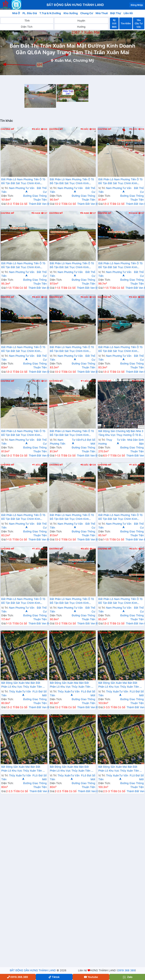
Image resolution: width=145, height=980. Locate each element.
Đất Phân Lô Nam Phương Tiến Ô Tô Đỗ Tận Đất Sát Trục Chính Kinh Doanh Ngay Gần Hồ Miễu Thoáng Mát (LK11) (23, 349)
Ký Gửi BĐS (114, 23)
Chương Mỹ (7, 129)
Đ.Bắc (36, 129)
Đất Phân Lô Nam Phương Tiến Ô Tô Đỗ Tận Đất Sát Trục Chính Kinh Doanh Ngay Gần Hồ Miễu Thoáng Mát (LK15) (23, 517)
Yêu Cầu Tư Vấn (139, 23)
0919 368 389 (126, 970)
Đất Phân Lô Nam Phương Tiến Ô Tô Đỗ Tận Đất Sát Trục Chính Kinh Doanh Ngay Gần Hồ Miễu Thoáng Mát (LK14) (72, 433)
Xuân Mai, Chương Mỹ (74, 60)
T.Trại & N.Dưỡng (50, 13)
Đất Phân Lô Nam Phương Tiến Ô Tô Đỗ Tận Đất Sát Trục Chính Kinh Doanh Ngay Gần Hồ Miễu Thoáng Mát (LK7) (120, 182)
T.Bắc (85, 381)
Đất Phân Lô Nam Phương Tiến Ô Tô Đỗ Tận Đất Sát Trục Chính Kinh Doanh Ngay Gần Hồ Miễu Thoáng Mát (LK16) (120, 517)
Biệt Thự (116, 13)
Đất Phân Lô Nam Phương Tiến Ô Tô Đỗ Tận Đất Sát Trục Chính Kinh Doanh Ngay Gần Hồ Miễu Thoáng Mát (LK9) (72, 266)
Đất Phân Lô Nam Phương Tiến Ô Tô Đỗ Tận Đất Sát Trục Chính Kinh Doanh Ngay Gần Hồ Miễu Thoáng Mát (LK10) (120, 266)
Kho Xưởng (71, 13)
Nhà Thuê (102, 13)
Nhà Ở (16, 13)
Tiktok (54, 977)
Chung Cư (87, 13)
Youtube (91, 977)
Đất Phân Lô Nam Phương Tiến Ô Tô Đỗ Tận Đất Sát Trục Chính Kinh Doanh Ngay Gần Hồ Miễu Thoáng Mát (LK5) (72, 517)
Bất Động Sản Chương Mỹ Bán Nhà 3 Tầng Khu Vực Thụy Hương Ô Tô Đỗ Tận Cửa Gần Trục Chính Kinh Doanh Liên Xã (121, 433)
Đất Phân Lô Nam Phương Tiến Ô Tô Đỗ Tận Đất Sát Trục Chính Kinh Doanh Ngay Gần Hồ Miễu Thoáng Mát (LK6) (23, 433)
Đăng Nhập (137, 5)
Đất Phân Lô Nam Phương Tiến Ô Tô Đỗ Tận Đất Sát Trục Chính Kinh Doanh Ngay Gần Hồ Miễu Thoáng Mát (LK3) (72, 601)
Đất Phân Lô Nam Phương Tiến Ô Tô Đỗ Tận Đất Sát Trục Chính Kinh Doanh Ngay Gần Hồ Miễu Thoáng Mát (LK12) (72, 349)
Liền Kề (128, 13)
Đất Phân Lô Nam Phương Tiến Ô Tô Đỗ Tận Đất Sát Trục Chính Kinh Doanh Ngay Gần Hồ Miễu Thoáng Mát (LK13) (120, 349)
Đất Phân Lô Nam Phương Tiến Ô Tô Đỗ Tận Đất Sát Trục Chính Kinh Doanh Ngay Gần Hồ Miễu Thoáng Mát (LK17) (23, 601)
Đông (136, 381)
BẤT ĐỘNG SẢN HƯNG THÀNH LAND (33, 970)
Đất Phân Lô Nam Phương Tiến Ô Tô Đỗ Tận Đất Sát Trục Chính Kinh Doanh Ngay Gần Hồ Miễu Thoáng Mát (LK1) (120, 601)
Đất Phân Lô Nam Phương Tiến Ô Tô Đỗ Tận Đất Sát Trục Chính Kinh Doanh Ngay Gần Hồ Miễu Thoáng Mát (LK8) (23, 266)
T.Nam (134, 633)
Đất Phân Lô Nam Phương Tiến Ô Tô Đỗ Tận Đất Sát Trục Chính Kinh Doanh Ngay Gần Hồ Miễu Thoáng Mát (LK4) (23, 182)
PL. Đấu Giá (30, 13)
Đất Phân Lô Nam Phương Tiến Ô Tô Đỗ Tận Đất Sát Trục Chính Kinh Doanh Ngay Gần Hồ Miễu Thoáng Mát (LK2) (72, 182)
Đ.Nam (36, 213)
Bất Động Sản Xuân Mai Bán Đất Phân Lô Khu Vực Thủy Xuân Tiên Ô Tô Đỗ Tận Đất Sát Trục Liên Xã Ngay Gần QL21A (23, 685)
